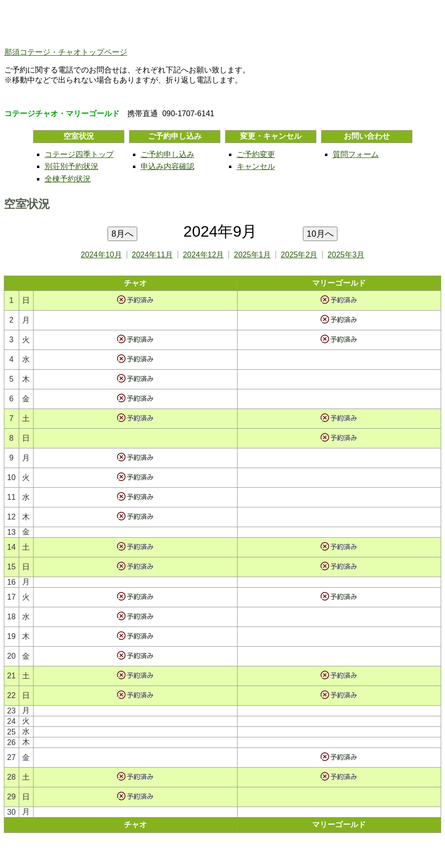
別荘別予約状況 (72, 166)
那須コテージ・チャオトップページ (66, 52)
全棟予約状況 (68, 179)
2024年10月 (101, 255)
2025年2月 (299, 255)
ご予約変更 (256, 154)
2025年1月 (252, 255)
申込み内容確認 (168, 166)
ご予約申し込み (168, 154)
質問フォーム (356, 154)
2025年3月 (346, 255)
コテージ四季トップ (79, 154)
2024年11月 (152, 255)
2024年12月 (203, 255)
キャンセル (256, 166)
